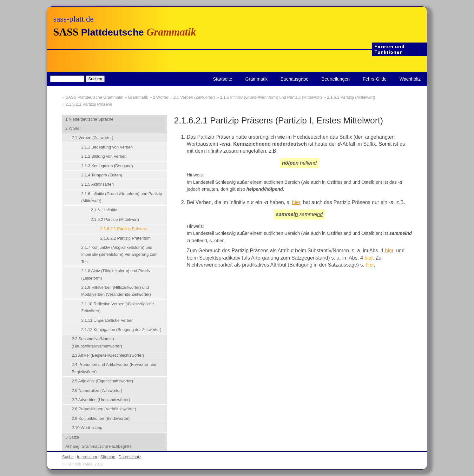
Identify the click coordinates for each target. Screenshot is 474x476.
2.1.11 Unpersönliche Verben (107, 320)
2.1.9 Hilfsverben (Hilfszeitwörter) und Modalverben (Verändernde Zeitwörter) (116, 291)
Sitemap (108, 457)
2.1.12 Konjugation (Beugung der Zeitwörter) (121, 330)
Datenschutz (130, 457)
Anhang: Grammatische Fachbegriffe (99, 446)
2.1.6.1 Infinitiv (104, 210)
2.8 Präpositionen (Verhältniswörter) (104, 409)
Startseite (223, 79)
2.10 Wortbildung (87, 428)
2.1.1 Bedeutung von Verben (107, 147)
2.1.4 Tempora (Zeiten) (102, 175)
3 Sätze (72, 437)
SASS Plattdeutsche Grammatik (94, 97)
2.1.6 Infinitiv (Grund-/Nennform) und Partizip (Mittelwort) (271, 97)
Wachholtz (410, 79)
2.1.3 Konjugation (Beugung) (107, 166)
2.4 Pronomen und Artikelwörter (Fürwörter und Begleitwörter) (114, 368)
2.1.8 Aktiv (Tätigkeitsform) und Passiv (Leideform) (116, 274)
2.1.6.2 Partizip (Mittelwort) (351, 97)
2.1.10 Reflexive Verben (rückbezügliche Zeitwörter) (118, 307)
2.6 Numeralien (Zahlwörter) (97, 390)
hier (296, 202)
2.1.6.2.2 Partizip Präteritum (125, 238)
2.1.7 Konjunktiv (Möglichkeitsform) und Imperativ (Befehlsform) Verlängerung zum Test (119, 255)
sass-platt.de (73, 19)
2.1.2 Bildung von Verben (104, 156)
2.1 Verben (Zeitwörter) (194, 97)
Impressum (87, 457)
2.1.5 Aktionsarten (97, 184)
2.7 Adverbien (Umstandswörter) (101, 400)
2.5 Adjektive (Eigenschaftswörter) (102, 381)
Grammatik (256, 79)
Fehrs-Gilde (375, 79)
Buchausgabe (294, 79)
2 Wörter (161, 97)
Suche (68, 457)
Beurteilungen (336, 79)
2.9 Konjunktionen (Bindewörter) (101, 418)
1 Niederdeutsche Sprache (89, 119)
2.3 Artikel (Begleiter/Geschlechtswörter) (108, 355)
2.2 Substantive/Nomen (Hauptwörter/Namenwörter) (97, 342)
